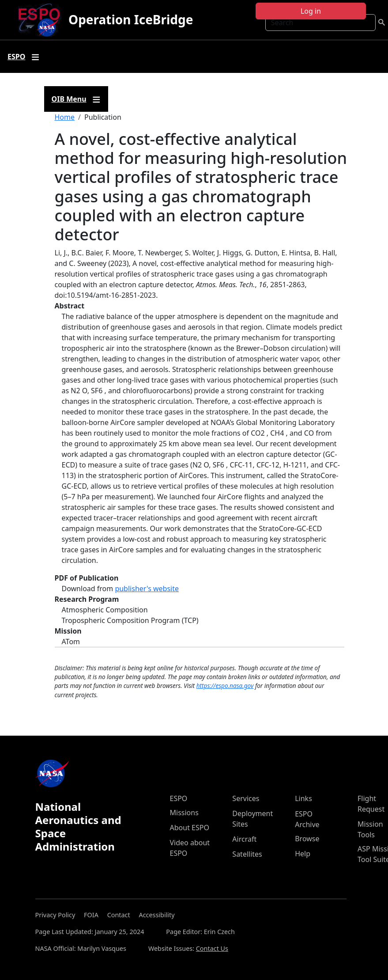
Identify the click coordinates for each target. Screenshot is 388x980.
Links (303, 798)
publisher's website (147, 589)
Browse (307, 839)
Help (303, 854)
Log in (311, 11)
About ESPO (190, 828)
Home (65, 117)
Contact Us (212, 948)
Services (246, 798)
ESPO (179, 798)
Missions (184, 813)
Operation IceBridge (131, 19)
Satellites (247, 854)
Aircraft (244, 839)
